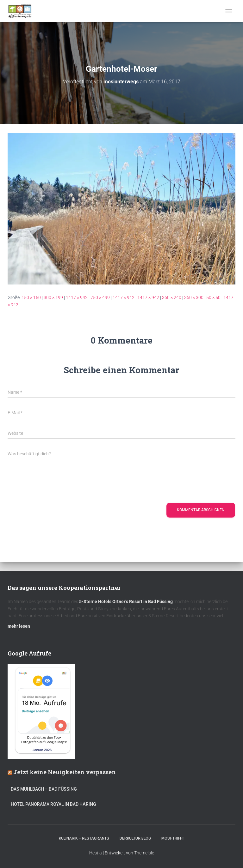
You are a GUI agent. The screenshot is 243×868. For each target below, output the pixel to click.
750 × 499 (100, 297)
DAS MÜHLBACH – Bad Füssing (44, 789)
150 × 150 (31, 297)
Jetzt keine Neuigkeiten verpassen (65, 772)
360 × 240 (172, 297)
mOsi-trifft (173, 838)
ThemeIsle (144, 853)
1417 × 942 (77, 297)
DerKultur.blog (135, 838)
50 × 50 (213, 297)
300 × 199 (53, 297)
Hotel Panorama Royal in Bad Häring (53, 804)
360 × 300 (194, 297)
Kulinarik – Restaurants (84, 838)
